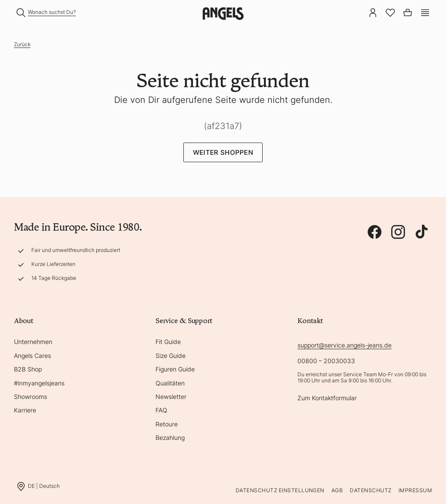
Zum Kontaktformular (327, 398)
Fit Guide (168, 342)
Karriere (25, 410)
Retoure (167, 424)
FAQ (161, 410)
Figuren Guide (175, 369)
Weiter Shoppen (223, 152)
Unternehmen (33, 342)
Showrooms (30, 397)
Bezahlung (170, 438)
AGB (337, 490)
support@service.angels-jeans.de (345, 345)
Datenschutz (370, 490)
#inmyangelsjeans (39, 383)
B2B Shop (28, 369)
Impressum (415, 490)
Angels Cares (32, 356)
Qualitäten (170, 383)
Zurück (22, 44)
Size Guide (171, 356)
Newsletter (171, 397)
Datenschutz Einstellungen (280, 490)
